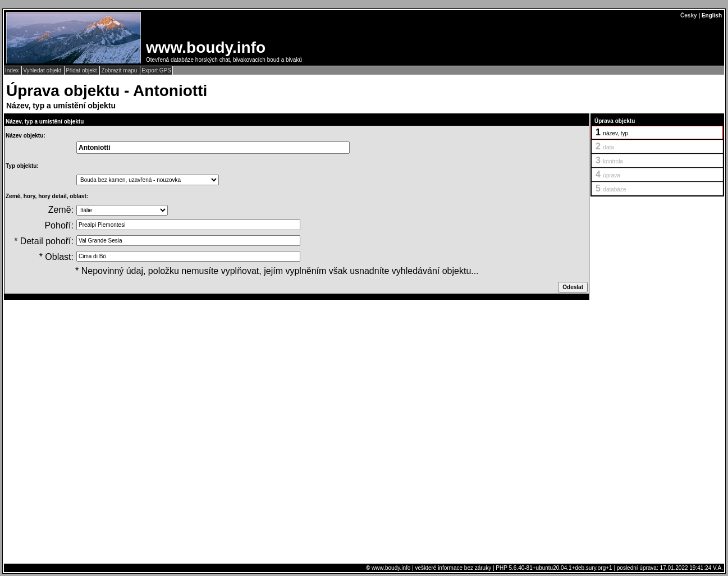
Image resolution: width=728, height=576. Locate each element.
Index (13, 70)
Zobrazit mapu (120, 70)
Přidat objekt (82, 70)
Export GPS (156, 70)
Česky (688, 15)
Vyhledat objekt (43, 70)
